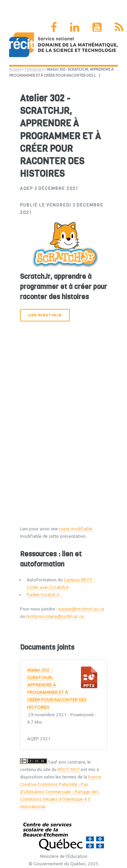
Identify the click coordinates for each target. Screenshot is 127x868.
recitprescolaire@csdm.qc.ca (55, 616)
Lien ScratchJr (45, 315)
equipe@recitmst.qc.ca (81, 609)
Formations (34, 69)
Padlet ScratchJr (43, 595)
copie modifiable (76, 529)
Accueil (15, 69)
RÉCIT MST (69, 769)
